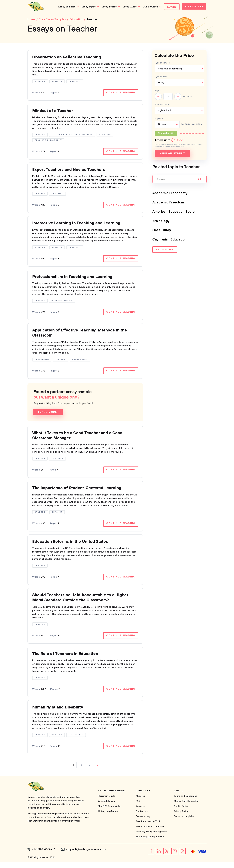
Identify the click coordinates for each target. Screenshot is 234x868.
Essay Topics (108, 7)
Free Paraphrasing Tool (148, 828)
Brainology (162, 222)
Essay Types (87, 7)
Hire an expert (172, 154)
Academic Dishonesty (171, 194)
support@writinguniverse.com (87, 855)
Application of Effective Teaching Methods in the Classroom (83, 336)
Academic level (162, 105)
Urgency (159, 119)
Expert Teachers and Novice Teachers (71, 171)
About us (141, 802)
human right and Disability (59, 713)
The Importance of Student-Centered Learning (80, 492)
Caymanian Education (171, 240)
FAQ (138, 807)
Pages (158, 91)
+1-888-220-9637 (44, 855)
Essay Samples (66, 7)
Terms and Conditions (185, 802)
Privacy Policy (181, 817)
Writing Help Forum (108, 817)
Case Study (162, 231)
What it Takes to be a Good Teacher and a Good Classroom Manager (81, 439)
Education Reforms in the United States (73, 546)
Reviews (140, 812)
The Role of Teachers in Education (67, 659)
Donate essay (143, 823)
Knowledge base (111, 797)
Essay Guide (128, 7)
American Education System (176, 212)
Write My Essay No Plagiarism (151, 838)
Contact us (142, 817)
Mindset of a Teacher (54, 112)
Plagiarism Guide (106, 802)
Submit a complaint (184, 823)
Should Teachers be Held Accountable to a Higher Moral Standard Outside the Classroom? (83, 603)
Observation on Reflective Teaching (69, 58)
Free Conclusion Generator (150, 833)
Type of (161, 77)
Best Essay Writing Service (150, 843)
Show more (165, 250)
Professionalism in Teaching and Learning (75, 279)
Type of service (162, 63)
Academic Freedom (169, 203)
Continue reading (120, 94)
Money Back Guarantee (186, 807)
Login (171, 7)
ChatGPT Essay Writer (109, 812)
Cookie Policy (181, 812)
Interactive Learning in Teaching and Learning (79, 225)
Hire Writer (194, 7)
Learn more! (48, 415)
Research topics (106, 807)
